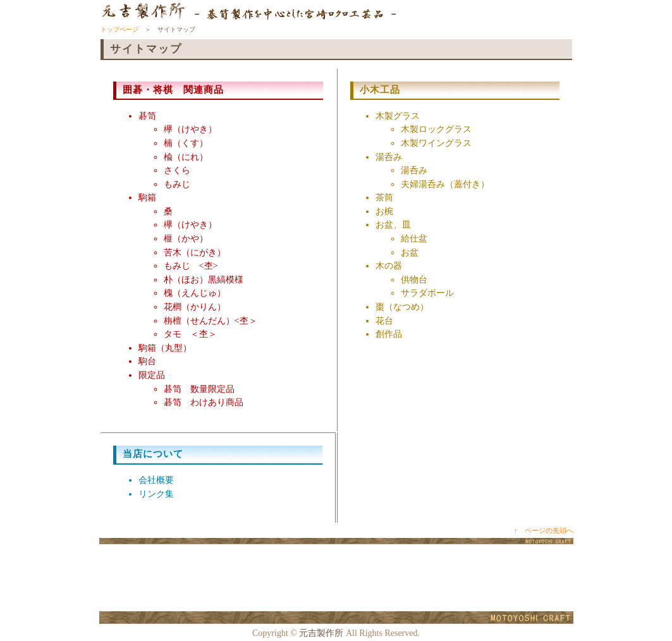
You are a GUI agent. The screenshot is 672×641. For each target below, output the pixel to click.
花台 (384, 320)
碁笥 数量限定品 (199, 389)
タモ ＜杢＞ (190, 334)
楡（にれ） (186, 157)
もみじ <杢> (191, 266)
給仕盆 (414, 238)
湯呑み (389, 157)
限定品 (152, 375)
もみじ (177, 184)
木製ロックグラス (436, 129)
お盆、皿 (393, 224)
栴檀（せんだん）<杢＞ (211, 320)
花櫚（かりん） (195, 307)
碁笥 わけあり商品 (204, 402)
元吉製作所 (321, 633)
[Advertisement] (336, 578)
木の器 (389, 266)
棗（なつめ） (402, 307)
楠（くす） (186, 143)
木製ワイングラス (436, 143)
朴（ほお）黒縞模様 (204, 279)
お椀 (384, 211)
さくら (177, 170)
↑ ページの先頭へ (544, 530)
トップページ (119, 29)
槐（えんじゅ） (195, 293)
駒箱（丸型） (165, 348)
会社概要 (156, 480)
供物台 (414, 279)
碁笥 (147, 116)
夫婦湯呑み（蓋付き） (445, 184)
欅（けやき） (190, 129)
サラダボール (427, 293)
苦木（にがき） (195, 252)
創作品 (389, 334)
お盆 (410, 252)
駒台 (147, 361)
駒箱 (147, 197)
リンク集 (156, 494)
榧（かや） (186, 238)
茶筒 (384, 197)
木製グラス (398, 116)
